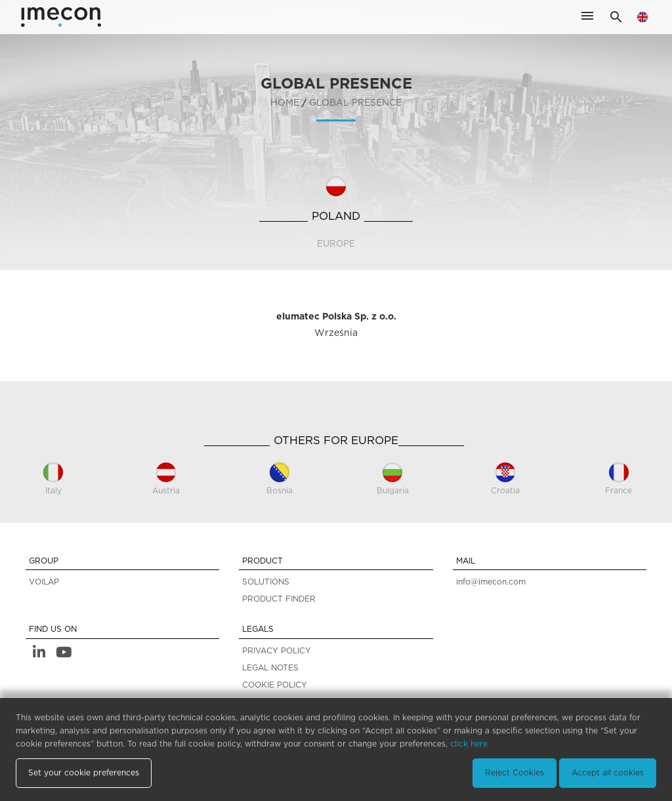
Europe (336, 244)
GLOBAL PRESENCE (355, 103)
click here (469, 744)
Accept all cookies (608, 773)
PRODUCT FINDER (279, 599)
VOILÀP (44, 582)
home (285, 103)
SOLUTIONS (266, 582)
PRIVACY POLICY (277, 651)
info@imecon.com (491, 582)
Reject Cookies (514, 773)
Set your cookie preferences (84, 773)
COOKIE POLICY (275, 685)
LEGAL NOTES (270, 668)
